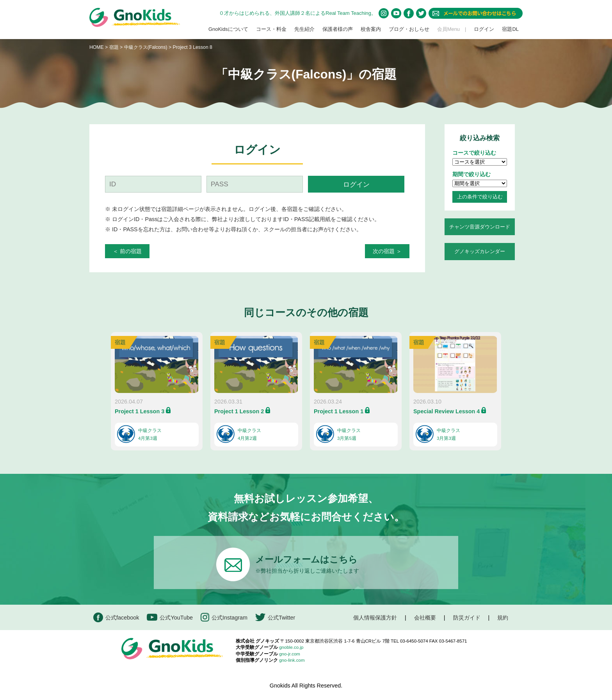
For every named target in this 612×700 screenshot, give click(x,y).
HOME (97, 47)
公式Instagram (224, 617)
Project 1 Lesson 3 (140, 411)
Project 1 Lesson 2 (239, 411)
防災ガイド (467, 618)
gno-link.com (292, 660)
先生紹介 (304, 29)
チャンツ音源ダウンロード (480, 227)
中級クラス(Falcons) (146, 47)
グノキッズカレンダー (480, 251)
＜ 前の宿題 (127, 251)
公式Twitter (275, 617)
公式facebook (116, 617)
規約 (503, 618)
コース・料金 (271, 29)
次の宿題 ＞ (387, 251)
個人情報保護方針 (375, 618)
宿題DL (510, 29)
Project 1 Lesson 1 (339, 411)
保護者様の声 (338, 29)
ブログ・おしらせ (409, 29)
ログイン (484, 29)
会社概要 (425, 618)
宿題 (114, 47)
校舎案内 (371, 29)
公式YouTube (170, 617)
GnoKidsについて (228, 29)
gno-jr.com (290, 654)
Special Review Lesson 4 (447, 411)
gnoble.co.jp (291, 647)
